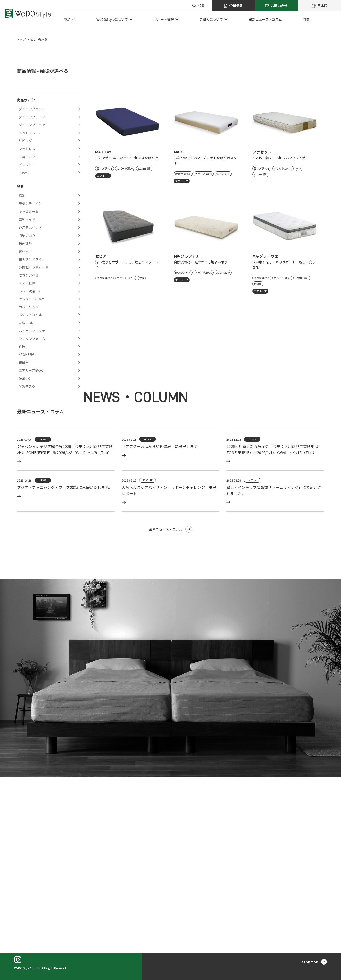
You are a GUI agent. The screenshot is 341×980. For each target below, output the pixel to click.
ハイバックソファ (32, 331)
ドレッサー (27, 165)
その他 (24, 173)
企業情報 (233, 6)
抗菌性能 (25, 243)
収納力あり (27, 235)
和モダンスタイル (32, 259)
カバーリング (29, 307)
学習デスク (27, 157)
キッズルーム (29, 211)
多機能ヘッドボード (34, 267)
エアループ (103, 176)
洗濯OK (24, 378)
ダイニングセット (32, 109)
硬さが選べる (29, 275)
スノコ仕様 (27, 283)
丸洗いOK (26, 323)
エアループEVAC (31, 370)
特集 (306, 19)
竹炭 (22, 347)
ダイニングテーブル (34, 117)
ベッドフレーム (30, 133)
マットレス (27, 149)
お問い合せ (276, 6)
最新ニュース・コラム (265, 19)
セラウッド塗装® (31, 299)
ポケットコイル (30, 315)
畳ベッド (25, 251)
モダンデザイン (30, 203)
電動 (22, 196)
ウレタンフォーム (32, 339)
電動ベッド (27, 219)
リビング (25, 141)
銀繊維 (24, 362)
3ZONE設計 (27, 354)
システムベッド (30, 227)
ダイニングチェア (32, 125)
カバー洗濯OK (29, 291)
